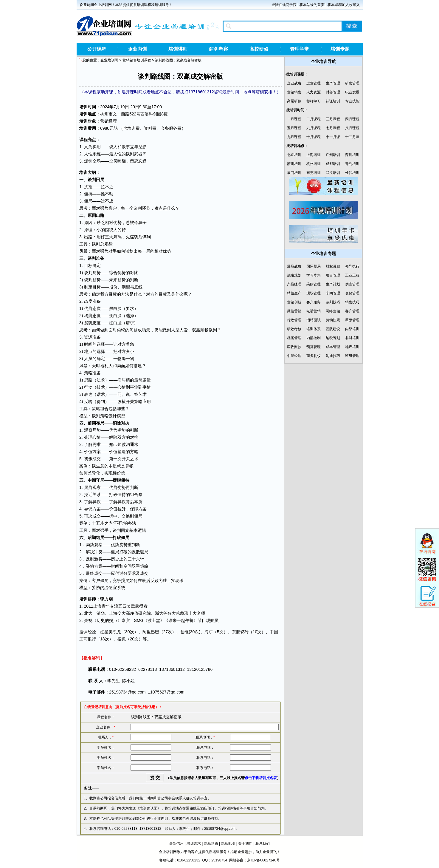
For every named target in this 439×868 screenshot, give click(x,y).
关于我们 (245, 844)
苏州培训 (294, 164)
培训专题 (340, 49)
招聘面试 (314, 320)
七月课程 (333, 128)
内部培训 (352, 329)
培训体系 (314, 329)
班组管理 (352, 356)
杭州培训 (314, 164)
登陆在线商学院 (284, 5)
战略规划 (294, 275)
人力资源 (314, 92)
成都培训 (333, 164)
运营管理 (314, 83)
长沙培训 (352, 173)
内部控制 (314, 338)
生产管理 (333, 83)
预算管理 (314, 347)
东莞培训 (314, 173)
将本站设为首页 (312, 5)
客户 (113, 208)
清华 (101, 613)
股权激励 (333, 266)
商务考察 (218, 49)
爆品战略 (294, 266)
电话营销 (314, 311)
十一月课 (333, 137)
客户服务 (314, 302)
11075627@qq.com (166, 692)
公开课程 (97, 49)
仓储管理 (352, 293)
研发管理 (352, 83)
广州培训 (333, 155)
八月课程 (352, 128)
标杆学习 (314, 101)
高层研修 (294, 101)
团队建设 (333, 329)
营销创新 (294, 302)
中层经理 (294, 356)
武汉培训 (333, 173)
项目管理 (333, 275)
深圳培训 (352, 155)
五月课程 (294, 128)
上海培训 (314, 155)
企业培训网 (109, 60)
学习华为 (314, 275)
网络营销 (333, 311)
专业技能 (352, 101)
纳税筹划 (333, 338)
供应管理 (352, 284)
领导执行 (352, 266)
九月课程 (294, 137)
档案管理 (294, 338)
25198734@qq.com (127, 692)
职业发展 (352, 92)
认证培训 (333, 101)
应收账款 (294, 347)
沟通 (130, 444)
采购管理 (314, 284)
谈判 (130, 154)
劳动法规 (333, 320)
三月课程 (333, 119)
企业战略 (294, 83)
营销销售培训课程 (137, 60)
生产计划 (333, 284)
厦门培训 (294, 173)
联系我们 (263, 844)
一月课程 (294, 119)
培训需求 (194, 844)
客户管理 (352, 311)
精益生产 (294, 293)
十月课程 (314, 137)
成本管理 (333, 347)
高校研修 (259, 49)
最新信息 (176, 844)
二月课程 (314, 119)
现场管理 (314, 293)
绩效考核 (294, 329)
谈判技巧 (333, 302)
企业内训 (137, 49)
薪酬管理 (352, 320)
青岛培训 (352, 164)
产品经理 (294, 284)
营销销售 (294, 92)
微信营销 (294, 311)
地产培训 (352, 347)
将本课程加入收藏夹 (344, 5)
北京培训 (294, 155)
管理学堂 (300, 49)
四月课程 (352, 119)
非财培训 (352, 338)
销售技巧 (352, 302)
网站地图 (228, 844)
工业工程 (352, 275)
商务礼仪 (314, 356)
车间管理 (333, 293)
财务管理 (333, 92)
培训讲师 (178, 49)
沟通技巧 (333, 356)
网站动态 (211, 844)
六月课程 (314, 128)
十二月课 (352, 137)
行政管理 (294, 320)
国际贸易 (314, 266)
